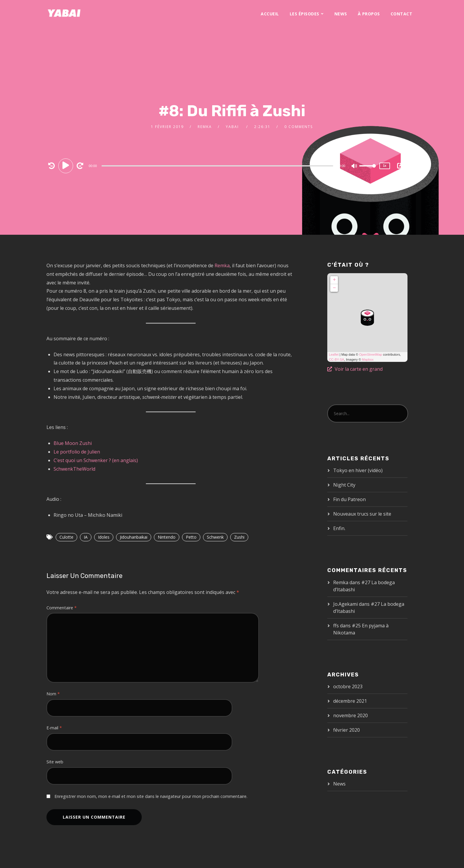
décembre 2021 (350, 701)
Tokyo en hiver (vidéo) (358, 470)
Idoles (104, 537)
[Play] (67, 166)
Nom (53, 694)
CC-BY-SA (336, 359)
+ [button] (334, 280)
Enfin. (339, 528)
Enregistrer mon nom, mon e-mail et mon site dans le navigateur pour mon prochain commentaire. (151, 796)
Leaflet (334, 354)
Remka (205, 127)
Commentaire (62, 608)
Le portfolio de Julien (77, 452)
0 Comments (299, 127)
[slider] (217, 166)
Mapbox (368, 359)
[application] (218, 166)
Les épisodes (304, 14)
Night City (344, 485)
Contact (402, 14)
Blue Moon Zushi (73, 443)
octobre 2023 (348, 686)
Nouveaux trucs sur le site (362, 514)
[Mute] (355, 166)
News (341, 14)
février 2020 (347, 730)
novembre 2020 (351, 715)
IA (86, 537)
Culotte (66, 537)
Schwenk (215, 537)
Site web (55, 762)
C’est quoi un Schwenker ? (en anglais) (96, 460)
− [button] (334, 288)
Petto (191, 537)
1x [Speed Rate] (385, 166)
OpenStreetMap (370, 354)
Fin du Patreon (349, 499)
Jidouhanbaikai (134, 537)
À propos (369, 14)
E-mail (54, 728)
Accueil (270, 14)
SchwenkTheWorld (74, 469)
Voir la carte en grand (355, 369)
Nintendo (167, 537)
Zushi (239, 537)
